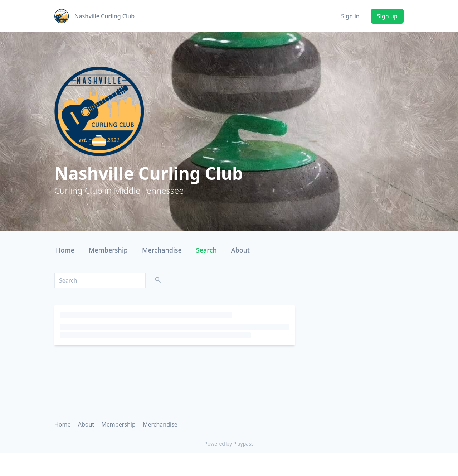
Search (206, 250)
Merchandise (162, 250)
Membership (108, 250)
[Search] (100, 280)
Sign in (350, 16)
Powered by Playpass (229, 444)
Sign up (387, 16)
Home (65, 250)
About (240, 250)
